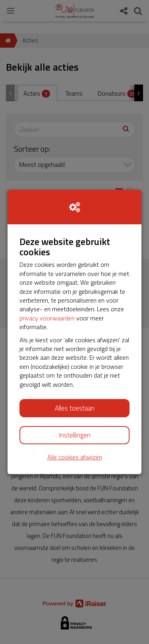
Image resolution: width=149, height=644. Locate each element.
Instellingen (75, 435)
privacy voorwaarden (47, 318)
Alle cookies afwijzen (75, 457)
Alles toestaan (75, 408)
